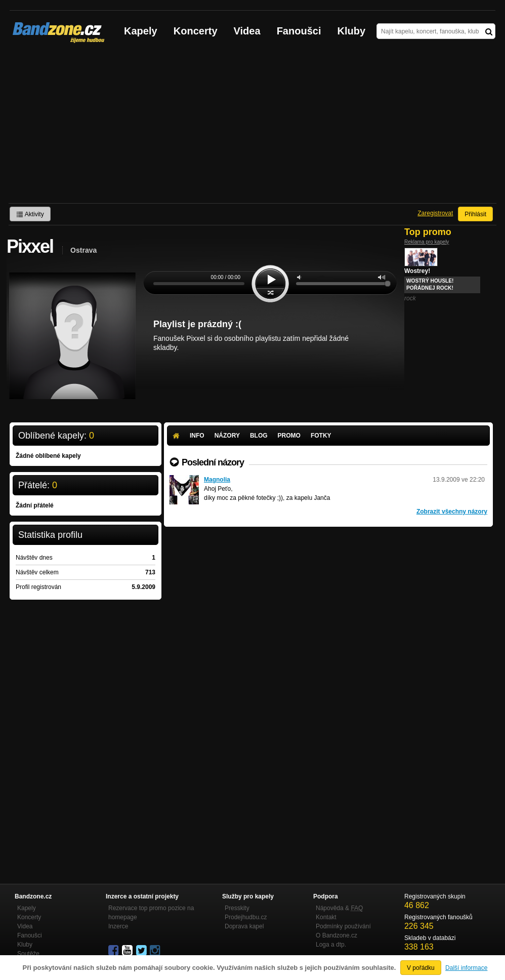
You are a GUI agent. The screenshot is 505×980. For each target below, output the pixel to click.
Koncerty (196, 31)
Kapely (141, 31)
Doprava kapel (244, 926)
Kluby (352, 31)
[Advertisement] (252, 127)
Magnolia (217, 480)
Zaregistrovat (435, 213)
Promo (289, 436)
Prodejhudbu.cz (246, 917)
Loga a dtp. (331, 945)
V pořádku (421, 968)
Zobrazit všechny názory (452, 512)
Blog (259, 436)
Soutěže (28, 954)
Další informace (466, 968)
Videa (247, 31)
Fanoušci (299, 31)
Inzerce (118, 926)
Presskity (237, 908)
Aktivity (30, 214)
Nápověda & (339, 908)
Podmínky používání (343, 926)
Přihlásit (475, 214)
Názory (227, 436)
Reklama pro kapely (427, 242)
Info (197, 436)
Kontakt (326, 917)
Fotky (321, 436)
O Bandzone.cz (336, 935)
